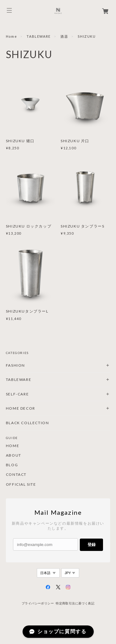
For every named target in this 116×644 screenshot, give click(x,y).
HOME (13, 446)
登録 (92, 545)
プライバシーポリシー (38, 603)
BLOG (12, 465)
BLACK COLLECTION (28, 423)
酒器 (64, 36)
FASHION (15, 365)
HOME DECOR (21, 408)
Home (11, 36)
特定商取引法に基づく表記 (75, 603)
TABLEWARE (39, 36)
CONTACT (16, 475)
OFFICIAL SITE (21, 484)
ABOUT (14, 455)
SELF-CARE (17, 394)
